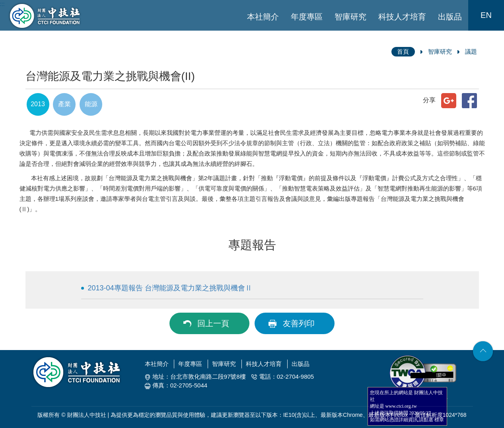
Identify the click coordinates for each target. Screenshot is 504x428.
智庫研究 (350, 17)
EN (486, 15)
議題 (471, 52)
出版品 (450, 17)
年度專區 (307, 17)
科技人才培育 (402, 17)
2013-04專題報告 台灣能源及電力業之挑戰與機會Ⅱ (170, 288)
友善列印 (299, 323)
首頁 (403, 52)
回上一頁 (213, 323)
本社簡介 (263, 17)
